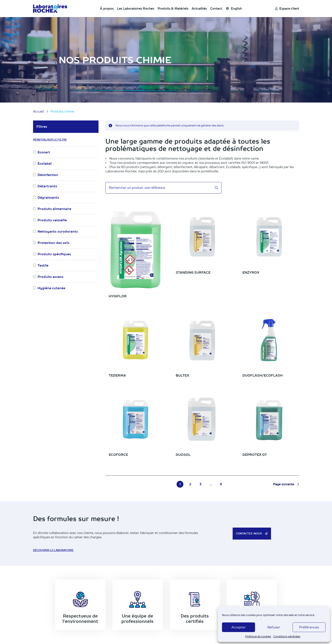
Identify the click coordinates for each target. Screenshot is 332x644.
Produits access (50, 277)
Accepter (239, 627)
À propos (107, 9)
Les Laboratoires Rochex (136, 9)
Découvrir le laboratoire (53, 550)
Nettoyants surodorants (58, 231)
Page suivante (286, 484)
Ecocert (44, 152)
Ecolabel (45, 164)
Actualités (199, 9)
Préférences (309, 627)
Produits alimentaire (54, 209)
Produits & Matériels (173, 9)
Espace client (287, 9)
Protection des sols (53, 243)
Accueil (38, 111)
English (234, 9)
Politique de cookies (258, 637)
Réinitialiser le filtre (50, 140)
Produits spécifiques (54, 254)
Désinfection (48, 175)
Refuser (274, 627)
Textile (43, 265)
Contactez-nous (252, 534)
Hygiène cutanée (51, 288)
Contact (216, 9)
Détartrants (47, 186)
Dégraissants (48, 197)
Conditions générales (287, 637)
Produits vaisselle (52, 220)
